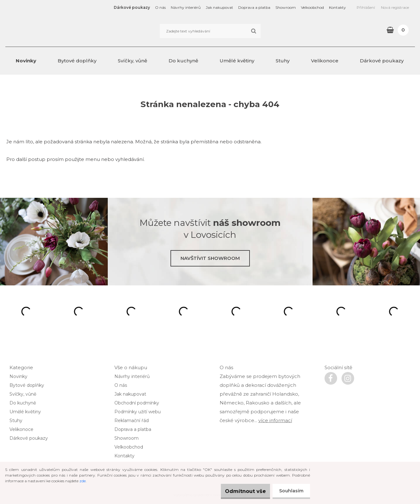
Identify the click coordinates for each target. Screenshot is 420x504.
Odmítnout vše (239, 491)
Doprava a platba (254, 7)
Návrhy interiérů (186, 7)
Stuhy (283, 61)
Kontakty (337, 7)
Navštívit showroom (210, 258)
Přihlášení (366, 7)
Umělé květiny (237, 61)
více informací (275, 420)
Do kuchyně (183, 61)
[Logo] (49, 31)
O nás (160, 7)
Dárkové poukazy (132, 7)
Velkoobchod (312, 7)
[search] (253, 31)
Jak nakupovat (219, 7)
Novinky (26, 61)
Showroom (286, 7)
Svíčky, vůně (132, 61)
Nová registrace (395, 7)
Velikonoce (325, 61)
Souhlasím (290, 491)
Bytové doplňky (77, 61)
